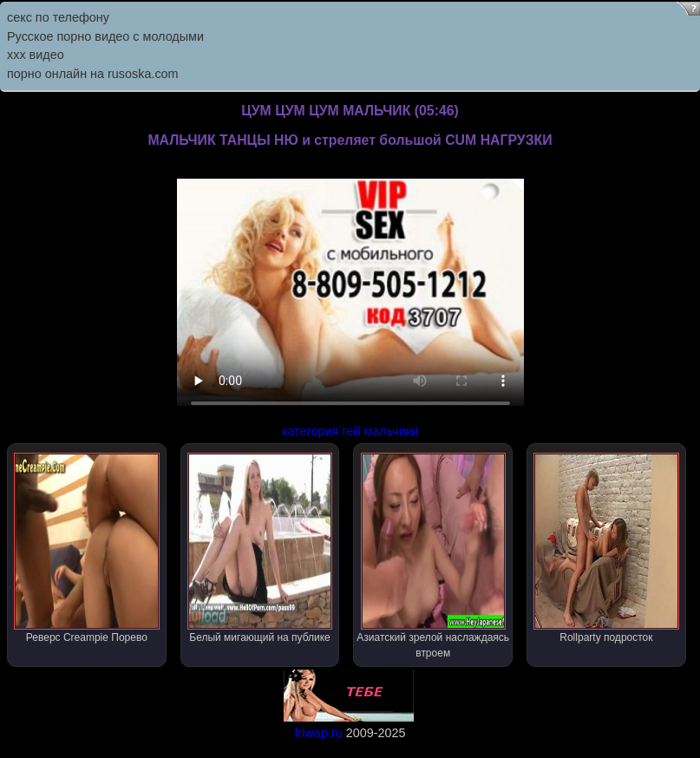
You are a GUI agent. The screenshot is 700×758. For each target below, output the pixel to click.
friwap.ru (318, 733)
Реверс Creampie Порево (86, 548)
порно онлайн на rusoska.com (93, 74)
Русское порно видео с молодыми (105, 36)
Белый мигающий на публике (260, 548)
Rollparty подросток (606, 548)
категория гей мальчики (350, 431)
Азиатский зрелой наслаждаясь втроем (433, 556)
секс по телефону (58, 17)
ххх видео (36, 55)
